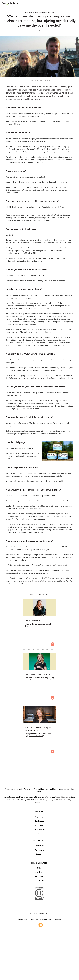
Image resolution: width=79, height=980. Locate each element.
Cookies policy (47, 919)
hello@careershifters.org (40, 581)
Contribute (39, 846)
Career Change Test (63, 797)
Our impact (39, 821)
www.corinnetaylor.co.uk (58, 565)
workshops (44, 800)
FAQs (39, 868)
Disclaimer (58, 919)
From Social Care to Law (34, 620)
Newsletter (39, 872)
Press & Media (39, 829)
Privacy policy (34, 919)
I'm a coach (39, 850)
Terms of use (22, 919)
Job (43, 12)
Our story (39, 817)
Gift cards (39, 876)
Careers (39, 854)
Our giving (39, 825)
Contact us (39, 880)
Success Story (30, 12)
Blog (39, 833)
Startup (51, 12)
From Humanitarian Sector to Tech (38, 674)
